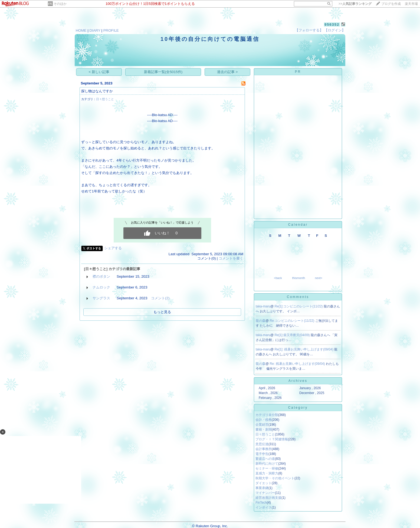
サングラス (101, 298)
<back (278, 278)
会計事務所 (264, 449)
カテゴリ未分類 (267, 415)
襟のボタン (101, 276)
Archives (298, 381)
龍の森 (261, 321)
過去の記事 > (227, 72)
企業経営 (262, 425)
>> (355, 4)
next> (319, 278)
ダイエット (264, 483)
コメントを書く (231, 258)
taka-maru (263, 306)
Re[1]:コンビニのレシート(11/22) (299, 306)
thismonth (298, 278)
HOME (81, 30)
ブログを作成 (391, 4)
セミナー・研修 (267, 468)
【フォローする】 (309, 30)
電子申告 (262, 454)
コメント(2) (160, 298)
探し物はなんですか (97, 91)
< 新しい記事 (99, 72)
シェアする (113, 248)
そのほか (60, 4)
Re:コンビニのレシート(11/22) (293, 321)
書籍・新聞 (264, 429)
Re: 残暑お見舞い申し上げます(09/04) (298, 364)
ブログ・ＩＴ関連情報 (272, 439)
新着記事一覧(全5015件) (163, 72)
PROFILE (111, 30)
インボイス (264, 507)
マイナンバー (265, 493)
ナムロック (101, 287)
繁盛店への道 (265, 459)
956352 (332, 24)
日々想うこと (105, 99)
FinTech (261, 503)
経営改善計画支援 (268, 498)
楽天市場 (411, 4)
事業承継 (262, 488)
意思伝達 (262, 444)
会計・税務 (264, 420)
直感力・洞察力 (267, 473)
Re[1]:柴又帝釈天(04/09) (293, 335)
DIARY (95, 30)
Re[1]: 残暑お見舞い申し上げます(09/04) (305, 349)
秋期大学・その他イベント (275, 478)
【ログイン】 (335, 30)
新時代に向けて (267, 464)
